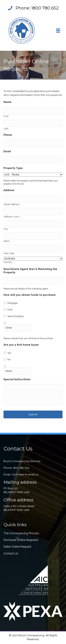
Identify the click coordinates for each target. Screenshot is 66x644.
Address (9, 190)
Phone (8, 135)
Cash (10, 310)
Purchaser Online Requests (21, 540)
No (9, 359)
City (6, 229)
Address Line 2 (12, 217)
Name (7, 102)
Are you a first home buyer (21, 345)
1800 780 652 (45, 8)
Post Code (9, 253)
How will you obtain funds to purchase (30, 295)
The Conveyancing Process (21, 533)
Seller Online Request (17, 547)
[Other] (18, 328)
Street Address (12, 204)
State (7, 241)
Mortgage (12, 303)
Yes (9, 353)
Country (8, 262)
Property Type (13, 168)
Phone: (23, 8)
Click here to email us (25, 475)
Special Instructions (17, 379)
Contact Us (11, 553)
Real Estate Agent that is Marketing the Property (30, 271)
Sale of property (16, 316)
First (6, 116)
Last (6, 129)
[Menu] (58, 31)
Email (7, 151)
